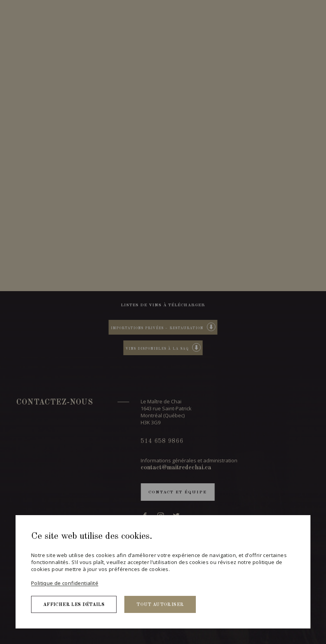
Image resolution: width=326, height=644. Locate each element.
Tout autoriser (160, 605)
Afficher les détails (74, 605)
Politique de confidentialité (65, 583)
